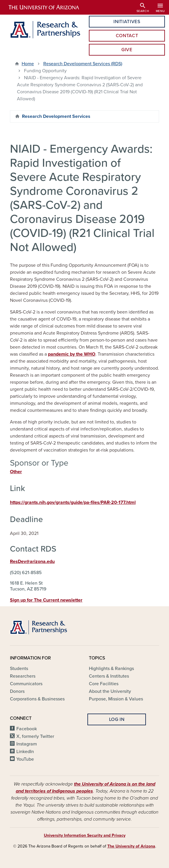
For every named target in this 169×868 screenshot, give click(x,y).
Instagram (27, 744)
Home (28, 64)
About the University (110, 691)
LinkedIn (25, 752)
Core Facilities (104, 684)
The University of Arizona (131, 846)
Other (16, 472)
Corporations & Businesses (37, 699)
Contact (127, 36)
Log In (117, 719)
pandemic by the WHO (72, 354)
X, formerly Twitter (35, 736)
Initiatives (127, 22)
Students (19, 669)
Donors (17, 691)
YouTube (25, 759)
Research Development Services (56, 116)
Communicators (26, 684)
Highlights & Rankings (111, 669)
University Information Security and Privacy (85, 835)
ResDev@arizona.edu (32, 562)
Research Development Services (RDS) (83, 64)
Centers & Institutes (109, 676)
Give (127, 50)
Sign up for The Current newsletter (46, 600)
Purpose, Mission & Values (116, 699)
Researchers (23, 676)
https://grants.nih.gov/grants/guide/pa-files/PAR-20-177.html (73, 502)
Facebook (27, 729)
